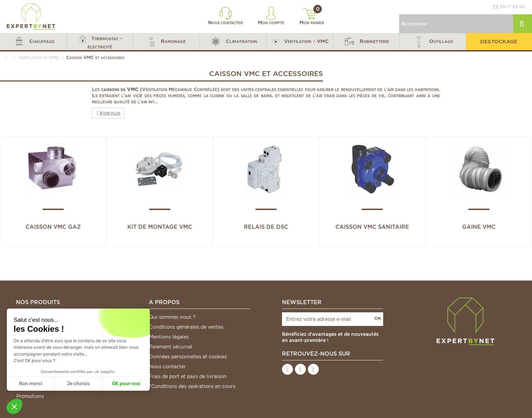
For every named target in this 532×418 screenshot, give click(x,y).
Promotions (30, 396)
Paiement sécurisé (171, 347)
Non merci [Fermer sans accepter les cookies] (30, 384)
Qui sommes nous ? (172, 317)
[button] (33, 42)
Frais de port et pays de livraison (188, 376)
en (503, 7)
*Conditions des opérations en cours (192, 386)
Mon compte (271, 16)
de (522, 7)
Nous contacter (225, 16)
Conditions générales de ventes (186, 327)
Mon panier (312, 17)
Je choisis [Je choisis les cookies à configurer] (78, 384)
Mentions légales (169, 337)
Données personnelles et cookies (188, 357)
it (509, 7)
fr (496, 7)
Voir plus (108, 113)
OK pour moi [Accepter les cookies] (126, 384)
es (515, 7)
